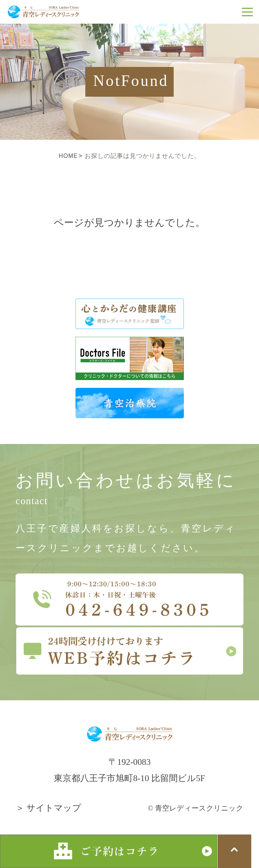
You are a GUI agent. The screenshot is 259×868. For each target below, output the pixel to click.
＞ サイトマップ (48, 808)
